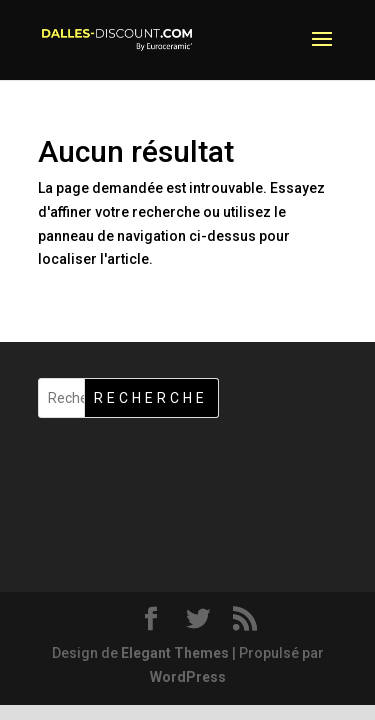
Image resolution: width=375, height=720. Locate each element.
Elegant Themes (175, 653)
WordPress (188, 677)
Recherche (151, 398)
